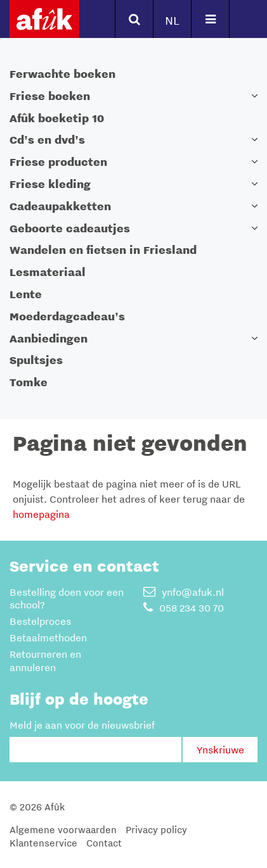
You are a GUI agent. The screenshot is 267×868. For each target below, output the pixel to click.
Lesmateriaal (48, 272)
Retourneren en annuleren (45, 661)
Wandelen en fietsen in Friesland (103, 250)
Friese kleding (50, 184)
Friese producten (58, 162)
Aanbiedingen (49, 338)
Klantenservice (43, 843)
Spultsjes (36, 360)
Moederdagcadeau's (67, 316)
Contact (104, 843)
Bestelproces (40, 621)
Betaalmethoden (48, 638)
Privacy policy (156, 829)
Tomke (29, 382)
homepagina (41, 514)
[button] (254, 96)
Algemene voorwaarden (63, 829)
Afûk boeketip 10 (57, 118)
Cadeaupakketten (60, 206)
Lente (26, 294)
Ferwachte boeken (62, 74)
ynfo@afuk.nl (184, 592)
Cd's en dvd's (47, 140)
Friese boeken (50, 96)
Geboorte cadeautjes (70, 228)
